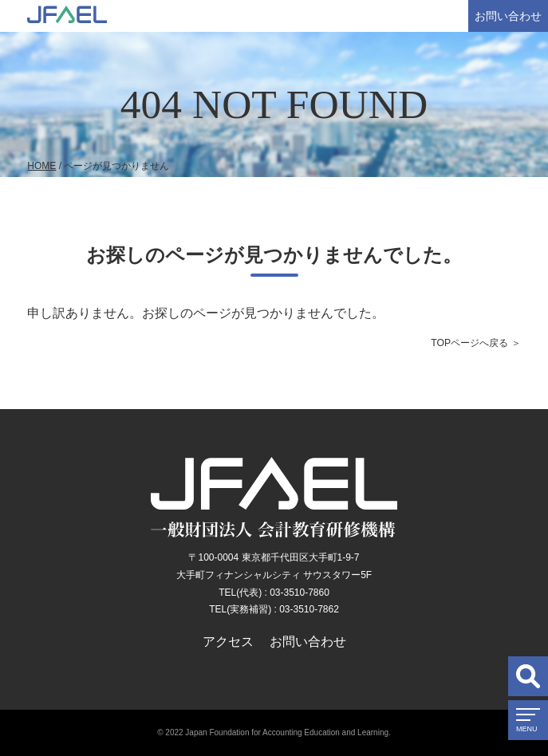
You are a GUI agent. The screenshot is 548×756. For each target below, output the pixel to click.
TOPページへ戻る (469, 343)
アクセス (228, 642)
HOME (41, 166)
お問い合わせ (508, 16)
